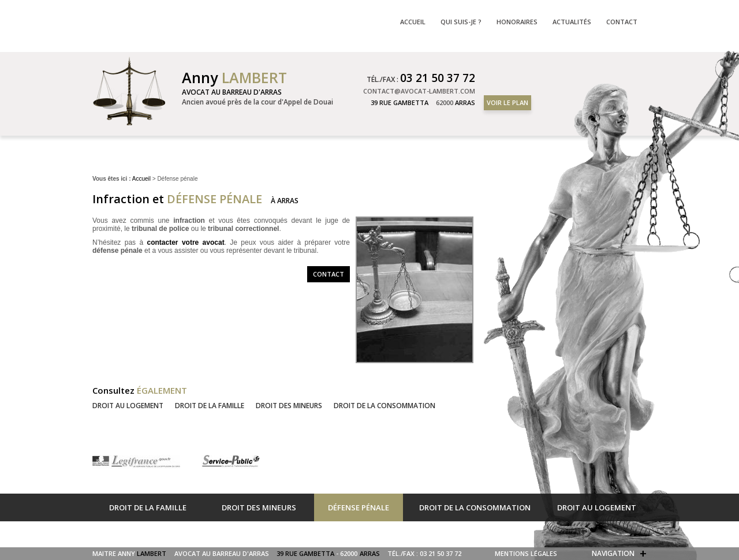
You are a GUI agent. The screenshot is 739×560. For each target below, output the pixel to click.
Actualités (572, 22)
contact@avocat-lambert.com (419, 91)
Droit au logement (128, 406)
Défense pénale (359, 507)
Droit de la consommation (385, 406)
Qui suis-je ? (461, 22)
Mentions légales (526, 553)
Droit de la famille (210, 406)
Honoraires (517, 22)
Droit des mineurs (289, 406)
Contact (329, 274)
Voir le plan (507, 102)
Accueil (141, 179)
